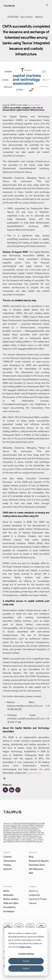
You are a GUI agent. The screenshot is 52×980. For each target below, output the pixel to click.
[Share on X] (5, 790)
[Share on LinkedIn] (12, 790)
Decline (26, 968)
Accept (26, 961)
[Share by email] (18, 790)
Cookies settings (26, 954)
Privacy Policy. (25, 947)
